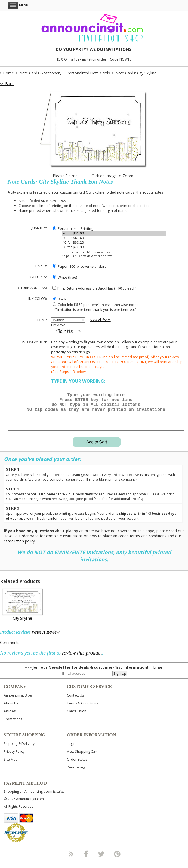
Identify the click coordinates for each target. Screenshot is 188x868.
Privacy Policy (14, 758)
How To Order (16, 542)
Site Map (11, 766)
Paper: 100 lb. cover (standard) (80, 266)
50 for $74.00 (114, 247)
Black (59, 299)
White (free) (65, 277)
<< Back (7, 84)
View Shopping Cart (82, 758)
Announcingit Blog (18, 702)
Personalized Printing (73, 228)
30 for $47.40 (114, 238)
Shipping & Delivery (19, 750)
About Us (11, 710)
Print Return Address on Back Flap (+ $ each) (94, 288)
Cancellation (77, 718)
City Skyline (22, 625)
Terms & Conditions (82, 710)
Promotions (13, 726)
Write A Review (45, 639)
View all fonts (101, 320)
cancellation (14, 548)
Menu (18, 5)
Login (71, 750)
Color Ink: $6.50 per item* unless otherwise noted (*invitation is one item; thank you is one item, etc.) (95, 307)
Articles (10, 718)
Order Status (77, 766)
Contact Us (75, 702)
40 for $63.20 (114, 243)
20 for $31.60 (114, 233)
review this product (82, 659)
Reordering (76, 774)
